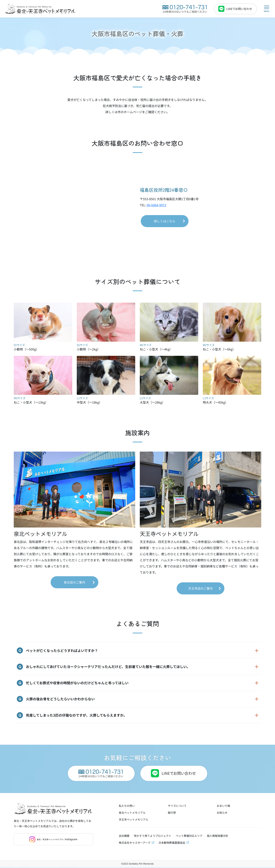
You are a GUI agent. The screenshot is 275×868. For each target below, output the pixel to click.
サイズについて (177, 806)
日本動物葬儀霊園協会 (172, 843)
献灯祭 (172, 813)
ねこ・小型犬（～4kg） (169, 344)
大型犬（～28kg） (169, 397)
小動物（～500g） (43, 344)
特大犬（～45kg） (232, 397)
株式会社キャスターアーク (135, 843)
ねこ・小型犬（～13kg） (43, 397)
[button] (267, 9)
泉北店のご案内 (74, 582)
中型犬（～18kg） (106, 397)
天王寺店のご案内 (201, 588)
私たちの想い (127, 806)
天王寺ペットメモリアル (133, 820)
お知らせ (222, 813)
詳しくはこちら (165, 221)
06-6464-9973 (156, 205)
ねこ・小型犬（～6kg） (232, 344)
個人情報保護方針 (218, 836)
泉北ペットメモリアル (132, 813)
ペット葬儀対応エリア (189, 836)
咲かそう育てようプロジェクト (153, 836)
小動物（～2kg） (106, 344)
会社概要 (124, 836)
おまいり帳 (223, 806)
